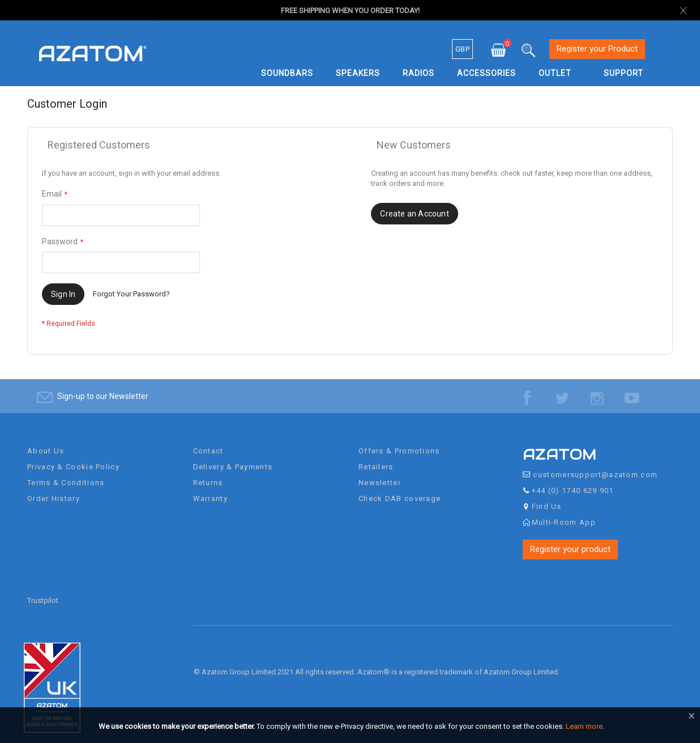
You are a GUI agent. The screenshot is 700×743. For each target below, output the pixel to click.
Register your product (570, 542)
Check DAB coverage (400, 491)
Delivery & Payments (233, 459)
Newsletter (380, 475)
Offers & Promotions (399, 443)
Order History (54, 491)
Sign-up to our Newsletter (103, 389)
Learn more (584, 726)
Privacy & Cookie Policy (73, 459)
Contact (208, 443)
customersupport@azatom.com (595, 467)
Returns (208, 475)
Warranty (210, 491)
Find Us (547, 499)
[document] (352, 727)
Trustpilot (43, 594)
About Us (46, 443)
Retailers (376, 459)
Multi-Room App (564, 515)
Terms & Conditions (66, 475)
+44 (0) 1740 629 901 (573, 483)
